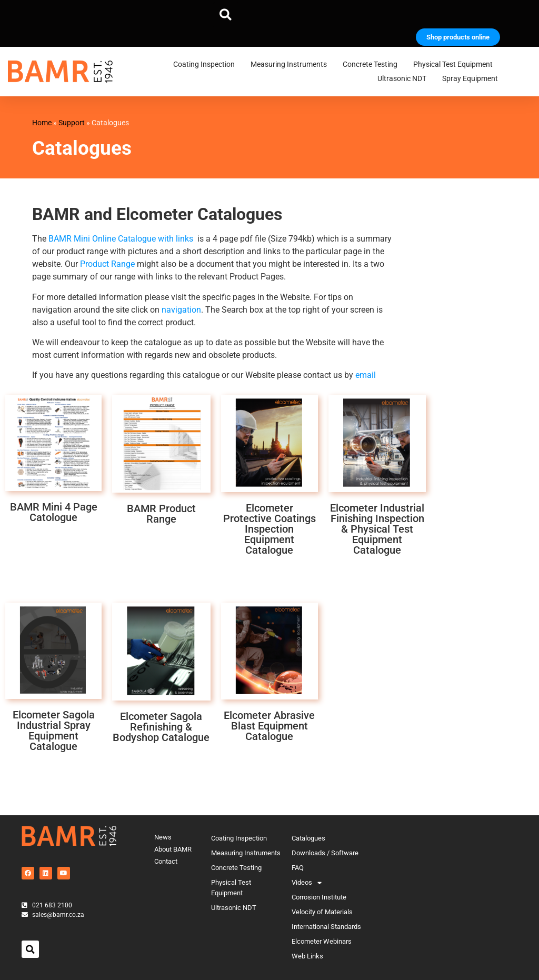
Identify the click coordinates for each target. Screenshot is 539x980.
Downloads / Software (325, 853)
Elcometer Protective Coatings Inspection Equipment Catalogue (269, 529)
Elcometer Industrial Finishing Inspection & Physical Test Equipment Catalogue (377, 529)
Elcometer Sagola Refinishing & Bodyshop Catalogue (161, 727)
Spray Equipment (473, 79)
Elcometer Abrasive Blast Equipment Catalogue (269, 726)
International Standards (326, 927)
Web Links (307, 956)
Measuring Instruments (291, 65)
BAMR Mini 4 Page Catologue (54, 512)
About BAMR (173, 849)
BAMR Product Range (161, 514)
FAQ (298, 868)
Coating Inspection (207, 65)
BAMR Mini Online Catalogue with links (121, 239)
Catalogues (308, 838)
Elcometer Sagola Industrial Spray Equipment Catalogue (54, 731)
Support (72, 123)
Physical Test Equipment (456, 65)
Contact (166, 861)
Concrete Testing (373, 65)
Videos (307, 883)
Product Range (107, 264)
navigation (181, 310)
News (163, 837)
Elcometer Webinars (322, 941)
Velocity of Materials (322, 912)
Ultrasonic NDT (405, 79)
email (366, 375)
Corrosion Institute (319, 897)
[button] (226, 15)
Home (42, 123)
